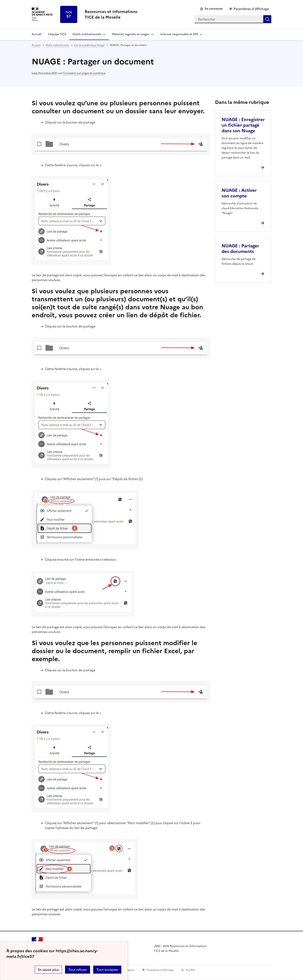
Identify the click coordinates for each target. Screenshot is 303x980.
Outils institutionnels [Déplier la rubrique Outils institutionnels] (87, 34)
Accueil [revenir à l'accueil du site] (37, 34)
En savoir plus (48, 970)
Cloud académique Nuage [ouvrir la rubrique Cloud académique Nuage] (89, 45)
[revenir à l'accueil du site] (111, 14)
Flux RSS (190, 970)
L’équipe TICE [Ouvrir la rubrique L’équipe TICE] (57, 34)
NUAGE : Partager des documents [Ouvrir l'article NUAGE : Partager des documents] (240, 249)
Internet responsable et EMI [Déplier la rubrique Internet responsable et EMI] (179, 34)
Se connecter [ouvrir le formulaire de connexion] (214, 9)
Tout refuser (78, 970)
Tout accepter (107, 970)
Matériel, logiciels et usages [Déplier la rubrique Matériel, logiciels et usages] (131, 34)
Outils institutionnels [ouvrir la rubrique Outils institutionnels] (57, 45)
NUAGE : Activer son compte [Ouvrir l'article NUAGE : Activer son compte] (239, 193)
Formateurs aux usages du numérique (84, 73)
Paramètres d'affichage (160, 970)
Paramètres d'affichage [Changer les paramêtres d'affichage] (251, 9)
